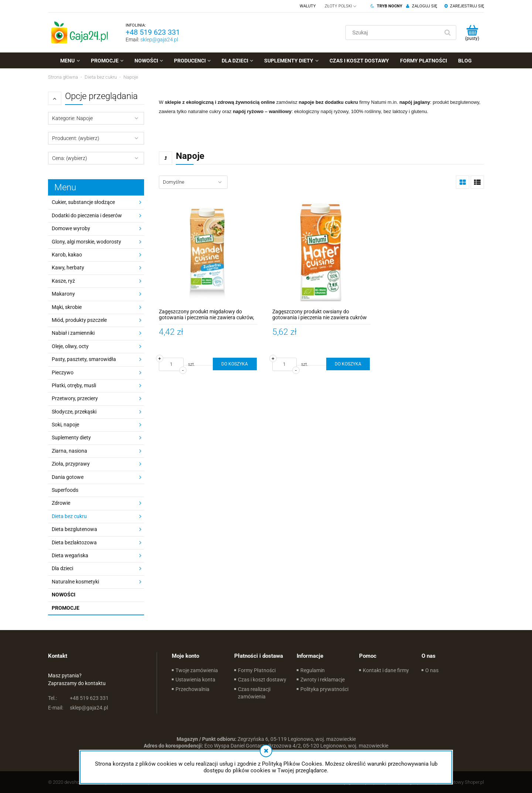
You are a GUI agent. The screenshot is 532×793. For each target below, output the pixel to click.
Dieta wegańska (70, 555)
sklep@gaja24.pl (159, 40)
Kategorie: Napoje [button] (72, 118)
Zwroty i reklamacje (323, 680)
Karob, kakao (67, 255)
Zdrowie (61, 503)
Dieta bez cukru (69, 516)
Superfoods (65, 490)
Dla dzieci (62, 568)
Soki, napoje (65, 425)
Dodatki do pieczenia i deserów (87, 215)
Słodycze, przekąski (74, 412)
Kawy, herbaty (68, 268)
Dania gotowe (68, 477)
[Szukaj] (447, 33)
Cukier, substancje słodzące (83, 202)
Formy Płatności (257, 670)
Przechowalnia (192, 689)
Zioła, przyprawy (71, 464)
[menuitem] (70, 61)
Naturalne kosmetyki (75, 582)
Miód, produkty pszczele (79, 320)
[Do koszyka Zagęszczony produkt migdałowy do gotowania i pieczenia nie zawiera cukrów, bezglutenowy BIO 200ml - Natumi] (235, 364)
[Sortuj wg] (193, 182)
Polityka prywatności (324, 689)
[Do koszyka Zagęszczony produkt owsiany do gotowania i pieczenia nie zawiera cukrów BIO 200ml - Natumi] (348, 364)
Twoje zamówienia (197, 670)
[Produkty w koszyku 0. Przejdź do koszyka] (472, 33)
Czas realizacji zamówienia (254, 693)
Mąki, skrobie (67, 307)
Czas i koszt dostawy (262, 680)
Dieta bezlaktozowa (74, 542)
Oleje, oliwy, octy (70, 346)
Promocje (66, 608)
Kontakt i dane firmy (386, 670)
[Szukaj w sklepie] (394, 33)
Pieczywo (63, 372)
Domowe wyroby (71, 228)
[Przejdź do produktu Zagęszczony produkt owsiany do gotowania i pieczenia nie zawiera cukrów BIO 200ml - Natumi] (322, 252)
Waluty (308, 6)
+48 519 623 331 (153, 32)
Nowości (64, 595)
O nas (432, 670)
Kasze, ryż (63, 281)
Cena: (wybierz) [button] (70, 158)
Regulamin (313, 670)
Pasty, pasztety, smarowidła (84, 359)
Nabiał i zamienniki (73, 333)
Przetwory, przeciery (75, 398)
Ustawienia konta (195, 680)
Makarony (63, 294)
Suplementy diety (71, 438)
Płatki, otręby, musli (74, 385)
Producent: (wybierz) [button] (76, 138)
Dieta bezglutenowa (74, 529)
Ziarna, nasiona (69, 451)
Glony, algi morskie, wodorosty (86, 242)
